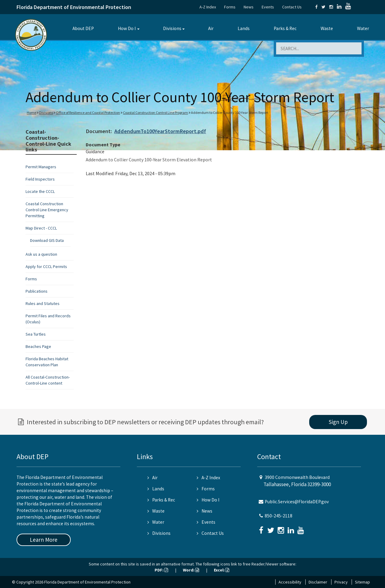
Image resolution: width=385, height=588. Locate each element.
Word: (191, 570)
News (249, 7)
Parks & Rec (285, 28)
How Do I (127, 28)
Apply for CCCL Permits (46, 267)
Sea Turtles (36, 334)
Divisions (172, 28)
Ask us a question (41, 254)
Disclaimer (318, 582)
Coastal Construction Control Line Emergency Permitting (47, 210)
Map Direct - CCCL (41, 228)
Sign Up (338, 422)
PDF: (161, 570)
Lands (244, 28)
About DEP (83, 28)
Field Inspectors (40, 179)
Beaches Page (38, 346)
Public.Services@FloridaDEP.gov (297, 502)
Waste (327, 28)
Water (363, 28)
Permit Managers (41, 167)
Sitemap (362, 582)
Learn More (44, 540)
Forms (230, 7)
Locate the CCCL (40, 191)
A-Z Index (208, 7)
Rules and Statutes (43, 303)
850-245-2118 (279, 516)
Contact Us (292, 7)
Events (268, 7)
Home (31, 113)
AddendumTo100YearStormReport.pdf (160, 131)
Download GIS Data (47, 240)
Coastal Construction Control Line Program (156, 113)
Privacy (341, 582)
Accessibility (290, 582)
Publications (37, 291)
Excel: (222, 570)
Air (211, 28)
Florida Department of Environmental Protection (74, 7)
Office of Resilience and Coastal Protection (88, 113)
